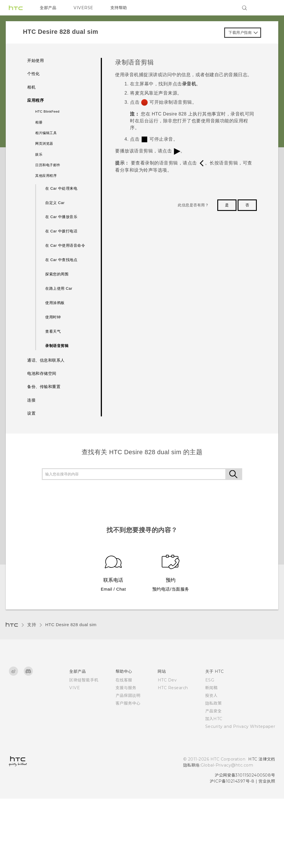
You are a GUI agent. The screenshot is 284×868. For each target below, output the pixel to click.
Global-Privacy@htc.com (227, 765)
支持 (32, 625)
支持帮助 (119, 8)
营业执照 (267, 781)
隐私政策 (214, 703)
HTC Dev (167, 680)
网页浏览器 (44, 144)
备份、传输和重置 (44, 387)
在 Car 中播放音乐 (61, 217)
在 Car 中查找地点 (61, 260)
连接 (31, 400)
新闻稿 (212, 688)
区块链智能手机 (84, 680)
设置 (31, 413)
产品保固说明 (128, 695)
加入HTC (214, 719)
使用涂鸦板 (55, 303)
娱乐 (39, 154)
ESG (210, 680)
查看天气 (53, 331)
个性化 (33, 74)
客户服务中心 (128, 703)
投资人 (212, 695)
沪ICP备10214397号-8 (232, 781)
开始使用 (35, 61)
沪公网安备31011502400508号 (245, 775)
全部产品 (48, 8)
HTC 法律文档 (262, 759)
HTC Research (173, 688)
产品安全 (214, 711)
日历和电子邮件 (48, 165)
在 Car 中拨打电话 (61, 231)
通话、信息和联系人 (46, 360)
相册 (39, 122)
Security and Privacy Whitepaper (240, 726)
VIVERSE (83, 8)
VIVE (75, 688)
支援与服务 (126, 688)
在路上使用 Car (59, 288)
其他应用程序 (46, 176)
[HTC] (16, 8)
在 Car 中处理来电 (61, 188)
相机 (31, 87)
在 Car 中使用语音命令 (65, 245)
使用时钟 (53, 317)
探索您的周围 (57, 274)
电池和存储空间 (42, 374)
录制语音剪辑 (57, 346)
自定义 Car (55, 203)
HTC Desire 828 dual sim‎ (71, 625)
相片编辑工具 (46, 133)
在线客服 (124, 680)
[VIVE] (267, 8)
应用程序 (35, 100)
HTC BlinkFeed (47, 111)
